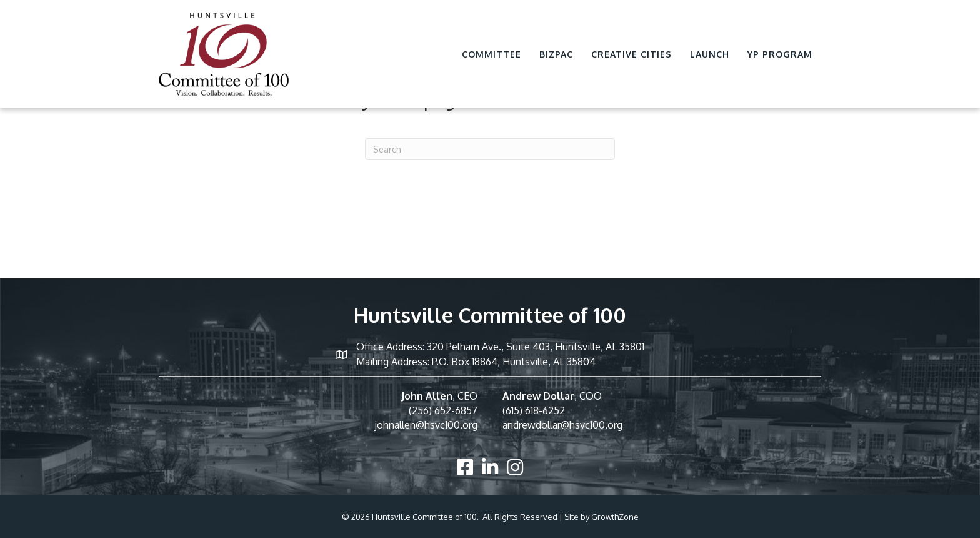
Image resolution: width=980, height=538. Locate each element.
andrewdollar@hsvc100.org (562, 425)
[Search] (490, 149)
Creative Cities (632, 54)
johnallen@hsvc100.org (426, 425)
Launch (710, 54)
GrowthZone (615, 517)
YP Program (780, 54)
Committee (492, 54)
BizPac (556, 54)
